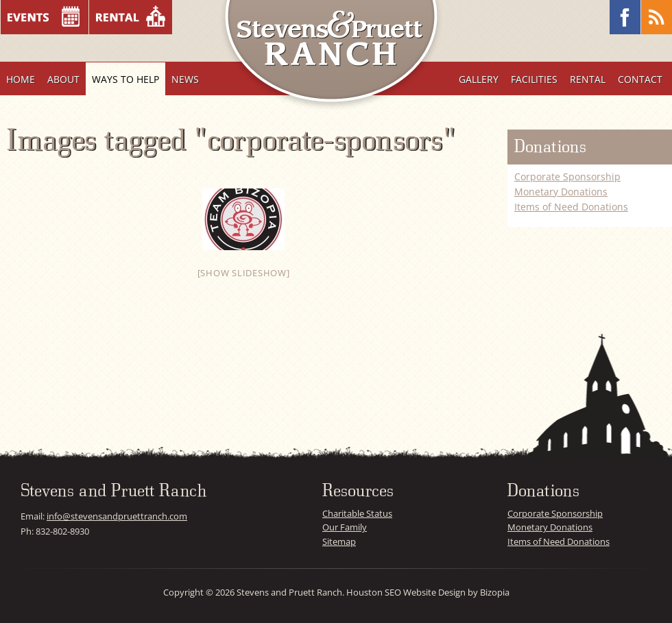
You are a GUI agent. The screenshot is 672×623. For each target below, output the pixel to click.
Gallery (479, 79)
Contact (640, 79)
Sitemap (339, 541)
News (185, 79)
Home (21, 79)
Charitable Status (357, 513)
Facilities (534, 79)
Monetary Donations (561, 192)
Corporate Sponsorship (567, 176)
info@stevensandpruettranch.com (117, 516)
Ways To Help (125, 79)
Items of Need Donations (571, 207)
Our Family (345, 527)
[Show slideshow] (244, 273)
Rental (588, 79)
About (63, 79)
